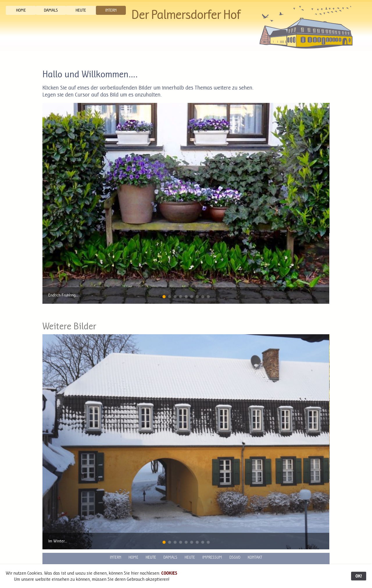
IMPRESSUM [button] (212, 557)
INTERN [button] (111, 10)
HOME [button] (21, 10)
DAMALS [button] (51, 10)
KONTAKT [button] (255, 557)
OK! (359, 576)
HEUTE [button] (81, 10)
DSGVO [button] (235, 557)
